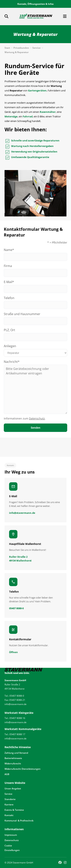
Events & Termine (14, 810)
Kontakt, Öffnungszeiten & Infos (35, 4)
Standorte (10, 799)
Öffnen (13, 652)
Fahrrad (28, 116)
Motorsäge (11, 116)
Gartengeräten (37, 90)
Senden (35, 428)
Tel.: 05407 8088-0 (14, 696)
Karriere (9, 805)
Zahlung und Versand (16, 753)
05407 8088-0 (16, 608)
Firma (8, 266)
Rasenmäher (48, 112)
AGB (7, 774)
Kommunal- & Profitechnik (19, 821)
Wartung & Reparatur (17, 52)
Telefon (9, 298)
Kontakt (9, 815)
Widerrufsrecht (13, 764)
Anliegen (10, 346)
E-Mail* (9, 282)
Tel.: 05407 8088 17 (15, 734)
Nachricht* (12, 362)
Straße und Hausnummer (22, 314)
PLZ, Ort (9, 330)
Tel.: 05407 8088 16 (15, 718)
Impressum (11, 835)
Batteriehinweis (13, 758)
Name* (9, 250)
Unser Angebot (13, 789)
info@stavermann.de (16, 704)
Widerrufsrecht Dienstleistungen (23, 769)
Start (7, 48)
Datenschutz (37, 418)
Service (36, 48)
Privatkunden (21, 48)
